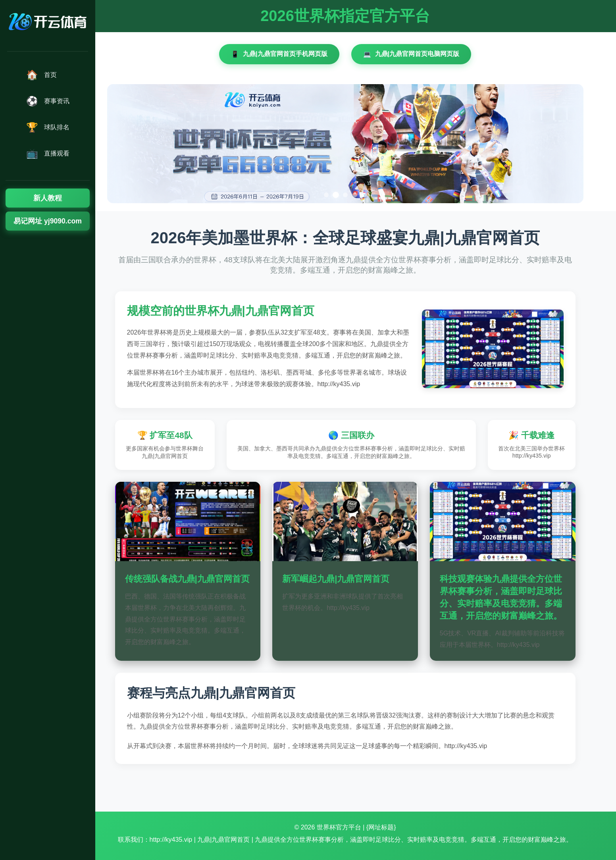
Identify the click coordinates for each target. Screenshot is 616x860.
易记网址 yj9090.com (48, 221)
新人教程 (48, 198)
